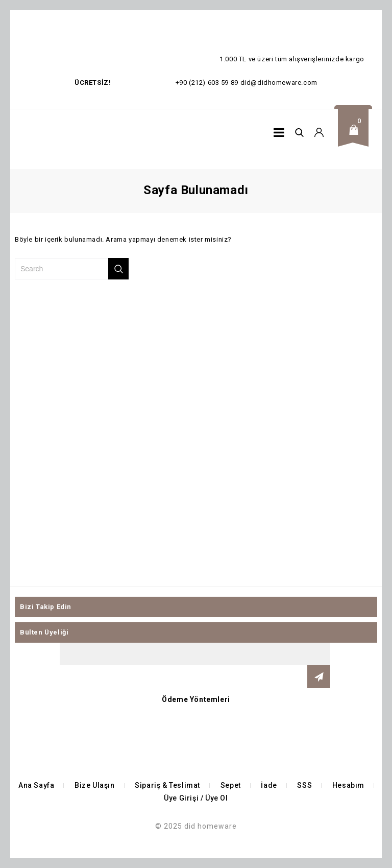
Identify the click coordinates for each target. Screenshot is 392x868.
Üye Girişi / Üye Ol (196, 798)
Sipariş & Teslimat (167, 785)
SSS (304, 785)
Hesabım (348, 785)
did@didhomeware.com (279, 83)
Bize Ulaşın (95, 785)
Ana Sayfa (36, 785)
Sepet (231, 785)
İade (269, 785)
